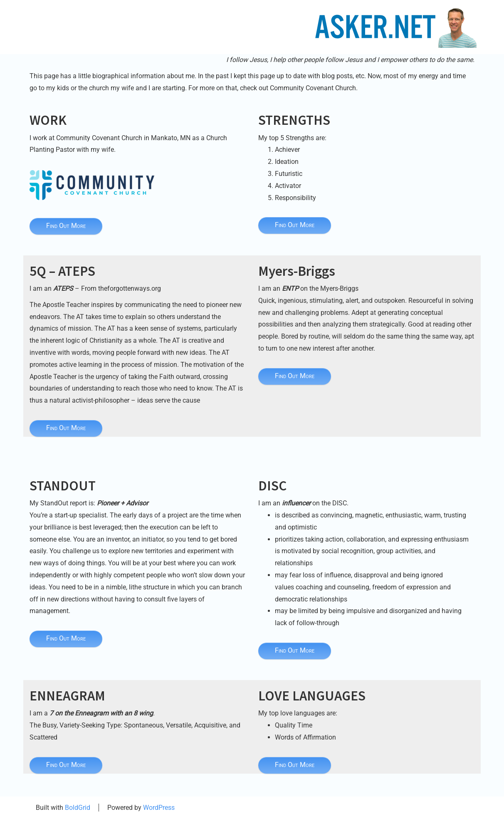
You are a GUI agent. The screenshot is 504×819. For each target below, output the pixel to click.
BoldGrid (78, 808)
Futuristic (289, 174)
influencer (296, 503)
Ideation (287, 162)
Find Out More (66, 226)
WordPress (159, 808)
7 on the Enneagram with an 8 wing (101, 713)
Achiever (287, 150)
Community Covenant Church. (314, 88)
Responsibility (295, 198)
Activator (288, 186)
